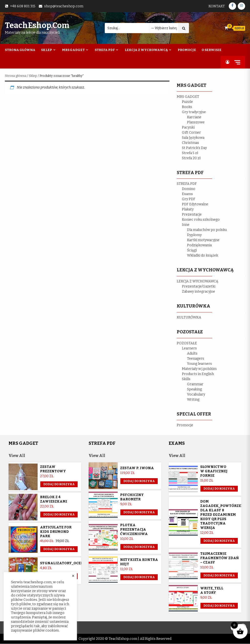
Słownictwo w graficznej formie (214, 471)
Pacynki (188, 127)
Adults (192, 353)
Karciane (194, 117)
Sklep (47, 50)
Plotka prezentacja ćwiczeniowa (134, 530)
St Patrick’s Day (194, 148)
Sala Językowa (193, 138)
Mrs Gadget (73, 50)
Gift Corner (191, 133)
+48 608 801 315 (23, 6)
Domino (189, 189)
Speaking (194, 389)
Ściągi (192, 250)
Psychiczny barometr (132, 497)
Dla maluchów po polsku (207, 230)
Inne (186, 225)
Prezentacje (192, 214)
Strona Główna (20, 50)
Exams (187, 194)
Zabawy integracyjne (198, 292)
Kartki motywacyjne (203, 240)
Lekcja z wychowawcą (146, 50)
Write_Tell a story (212, 591)
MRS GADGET (188, 97)
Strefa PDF (105, 50)
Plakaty (188, 209)
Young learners (199, 364)
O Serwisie (212, 50)
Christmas (190, 143)
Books (187, 107)
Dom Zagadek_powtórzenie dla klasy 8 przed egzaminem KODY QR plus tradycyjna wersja (224, 515)
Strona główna (16, 76)
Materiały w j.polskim (199, 369)
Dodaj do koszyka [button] (59, 485)
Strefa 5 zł (190, 153)
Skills (186, 379)
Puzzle (187, 102)
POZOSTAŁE (187, 343)
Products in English (198, 374)
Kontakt (217, 6)
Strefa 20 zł (191, 158)
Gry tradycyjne (194, 112)
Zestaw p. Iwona (137, 468)
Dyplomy (194, 235)
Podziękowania (199, 245)
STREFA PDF (187, 184)
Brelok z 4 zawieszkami (54, 500)
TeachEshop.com (37, 25)
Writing (193, 400)
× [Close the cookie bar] (73, 576)
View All (17, 456)
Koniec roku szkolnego (201, 220)
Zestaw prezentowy (53, 469)
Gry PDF (189, 199)
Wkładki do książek (203, 255)
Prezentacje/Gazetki (199, 286)
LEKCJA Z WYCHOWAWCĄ (198, 281)
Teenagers (196, 359)
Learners (189, 348)
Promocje (187, 50)
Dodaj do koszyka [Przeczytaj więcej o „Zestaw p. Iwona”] (139, 481)
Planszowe (196, 122)
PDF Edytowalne (195, 204)
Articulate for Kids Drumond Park (56, 532)
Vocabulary (196, 394)
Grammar (195, 384)
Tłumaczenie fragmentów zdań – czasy (219, 558)
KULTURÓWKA (189, 317)
